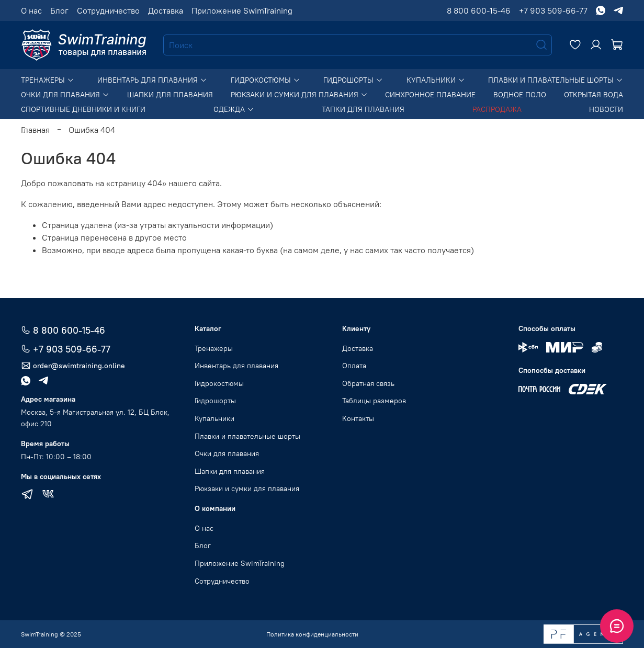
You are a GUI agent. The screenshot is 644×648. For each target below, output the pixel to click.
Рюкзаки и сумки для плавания (299, 95)
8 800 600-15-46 (479, 10)
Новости (606, 109)
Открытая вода (594, 95)
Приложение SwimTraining (242, 10)
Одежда (234, 109)
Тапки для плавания (363, 109)
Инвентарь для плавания (152, 80)
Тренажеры (48, 80)
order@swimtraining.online (73, 366)
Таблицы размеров (374, 401)
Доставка (166, 10)
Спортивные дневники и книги (83, 109)
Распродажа (497, 109)
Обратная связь (368, 383)
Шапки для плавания (170, 95)
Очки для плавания (65, 95)
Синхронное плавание (430, 95)
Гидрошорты (353, 80)
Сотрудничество (108, 10)
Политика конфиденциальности (312, 634)
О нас (31, 10)
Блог (59, 10)
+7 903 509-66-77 (553, 10)
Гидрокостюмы (265, 80)
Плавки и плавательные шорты (556, 80)
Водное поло (520, 95)
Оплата (354, 366)
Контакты (358, 418)
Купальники (436, 80)
